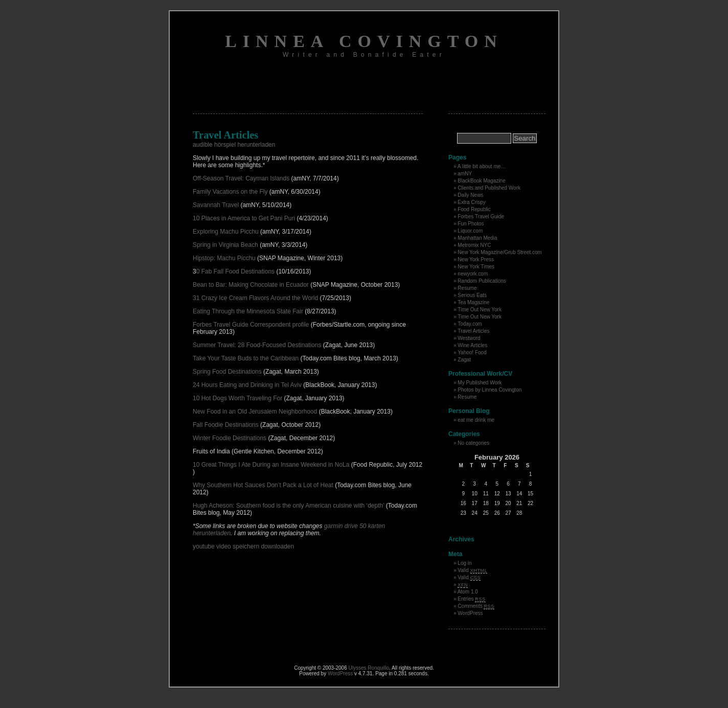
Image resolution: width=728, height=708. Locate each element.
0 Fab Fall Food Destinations (235, 271)
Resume (467, 288)
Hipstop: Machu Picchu (224, 258)
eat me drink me (476, 420)
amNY (465, 174)
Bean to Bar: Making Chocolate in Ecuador (251, 285)
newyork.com (473, 274)
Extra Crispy (471, 202)
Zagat (464, 360)
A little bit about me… (482, 166)
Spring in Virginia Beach (226, 245)
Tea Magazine (473, 302)
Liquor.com (470, 231)
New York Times (476, 267)
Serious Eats (472, 295)
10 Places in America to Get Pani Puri (245, 218)
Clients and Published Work (489, 188)
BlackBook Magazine (481, 181)
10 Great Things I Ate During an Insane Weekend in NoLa (272, 465)
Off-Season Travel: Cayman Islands (242, 178)
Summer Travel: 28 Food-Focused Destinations (257, 345)
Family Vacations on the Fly (230, 192)
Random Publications (482, 281)
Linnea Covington (364, 41)
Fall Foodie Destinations (226, 425)
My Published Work (480, 383)
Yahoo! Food (472, 352)
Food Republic (474, 209)
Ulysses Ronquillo (369, 668)
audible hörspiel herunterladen (234, 145)
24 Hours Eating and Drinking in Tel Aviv (248, 385)
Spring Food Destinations (227, 372)
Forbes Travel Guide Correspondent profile (252, 325)
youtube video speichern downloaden (243, 546)
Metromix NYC (474, 245)
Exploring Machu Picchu (226, 232)
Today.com (470, 324)
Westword (469, 338)
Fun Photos (471, 224)
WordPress (470, 613)
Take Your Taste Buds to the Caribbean (246, 358)
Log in (464, 563)
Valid (472, 570)
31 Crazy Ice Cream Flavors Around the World (256, 298)
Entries (471, 599)
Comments (476, 606)
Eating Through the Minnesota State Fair (248, 311)
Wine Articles (472, 345)
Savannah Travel (217, 205)
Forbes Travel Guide (481, 216)
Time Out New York (480, 310)
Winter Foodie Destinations (230, 438)
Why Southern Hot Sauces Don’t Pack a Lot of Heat (263, 485)
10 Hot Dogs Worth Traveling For (237, 398)
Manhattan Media (477, 238)
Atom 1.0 (468, 592)
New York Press (476, 259)
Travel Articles (473, 331)
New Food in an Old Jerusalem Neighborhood (255, 412)
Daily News (470, 195)
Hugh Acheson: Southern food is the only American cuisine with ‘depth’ (288, 506)
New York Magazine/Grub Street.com (500, 252)
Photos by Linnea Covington (490, 390)
